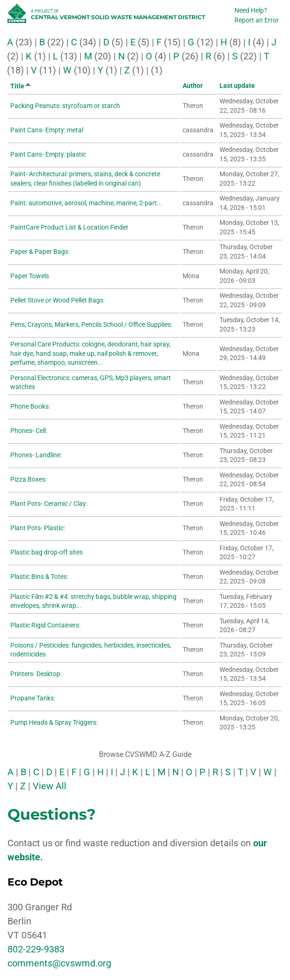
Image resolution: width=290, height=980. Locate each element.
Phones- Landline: (36, 455)
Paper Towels (30, 276)
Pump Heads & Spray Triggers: (54, 722)
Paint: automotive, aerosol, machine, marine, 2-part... (86, 203)
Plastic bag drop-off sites (46, 552)
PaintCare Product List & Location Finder (69, 227)
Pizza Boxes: (28, 479)
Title (21, 86)
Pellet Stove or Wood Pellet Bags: (57, 300)
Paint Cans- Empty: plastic (48, 154)
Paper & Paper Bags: (40, 252)
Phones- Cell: (29, 431)
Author (193, 86)
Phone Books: (30, 406)
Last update (237, 86)
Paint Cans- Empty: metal (47, 130)
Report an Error (257, 20)
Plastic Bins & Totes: (39, 576)
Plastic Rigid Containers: (45, 625)
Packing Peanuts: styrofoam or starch (65, 106)
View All (50, 786)
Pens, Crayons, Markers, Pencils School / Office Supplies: (91, 324)
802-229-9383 (36, 949)
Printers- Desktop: (36, 674)
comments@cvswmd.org (59, 963)
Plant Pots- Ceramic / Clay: (49, 504)
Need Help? (251, 10)
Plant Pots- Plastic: (38, 528)
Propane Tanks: (33, 698)
